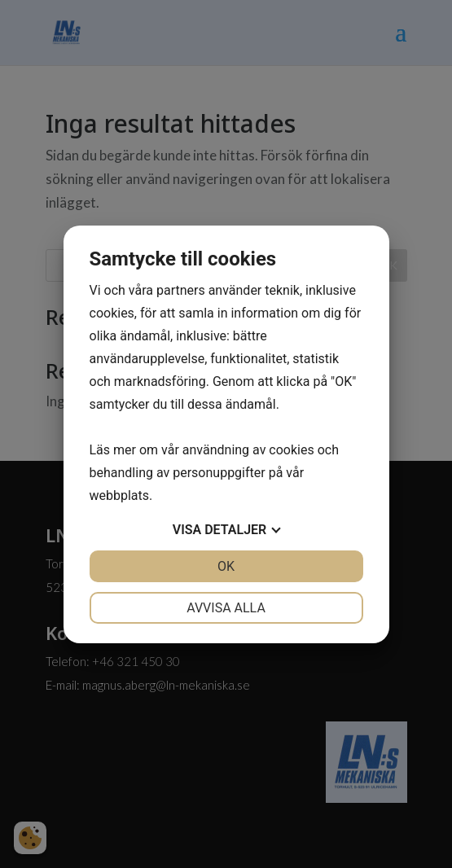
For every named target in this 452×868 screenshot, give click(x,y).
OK (226, 566)
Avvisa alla (226, 608)
